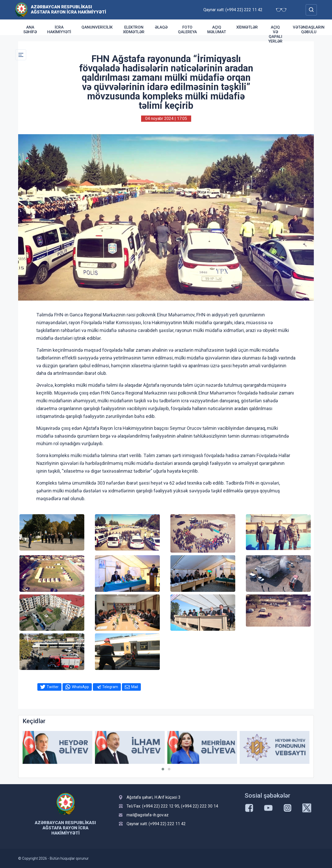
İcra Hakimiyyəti (59, 30)
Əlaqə (161, 27)
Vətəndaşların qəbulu (309, 30)
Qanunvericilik (97, 27)
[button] (163, 769)
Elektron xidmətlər (134, 30)
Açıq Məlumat (217, 30)
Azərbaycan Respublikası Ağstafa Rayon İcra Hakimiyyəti (68, 9)
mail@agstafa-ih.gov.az (148, 815)
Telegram (110, 687)
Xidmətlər (247, 27)
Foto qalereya (187, 30)
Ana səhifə (30, 30)
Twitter (53, 687)
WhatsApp (80, 687)
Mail (135, 687)
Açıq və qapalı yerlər (275, 34)
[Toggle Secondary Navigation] (21, 55)
